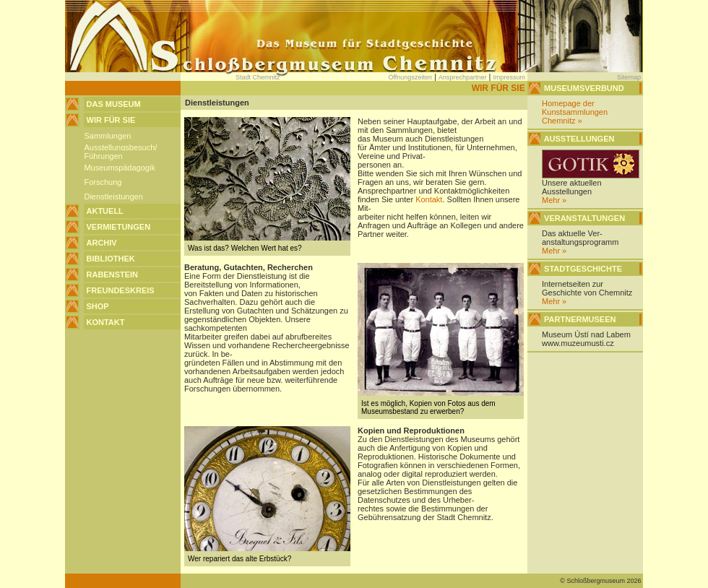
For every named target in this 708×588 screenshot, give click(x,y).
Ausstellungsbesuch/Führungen (120, 152)
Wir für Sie (111, 120)
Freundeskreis (121, 290)
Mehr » (554, 200)
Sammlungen (107, 136)
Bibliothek (111, 259)
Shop (98, 306)
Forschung (103, 182)
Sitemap (629, 77)
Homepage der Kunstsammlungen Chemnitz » (575, 112)
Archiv (102, 243)
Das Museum (114, 104)
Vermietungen (119, 227)
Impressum (509, 77)
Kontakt (106, 322)
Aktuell (105, 211)
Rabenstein (113, 274)
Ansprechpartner (463, 77)
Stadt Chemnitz (258, 77)
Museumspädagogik (119, 168)
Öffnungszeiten (410, 77)
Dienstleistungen (113, 196)
